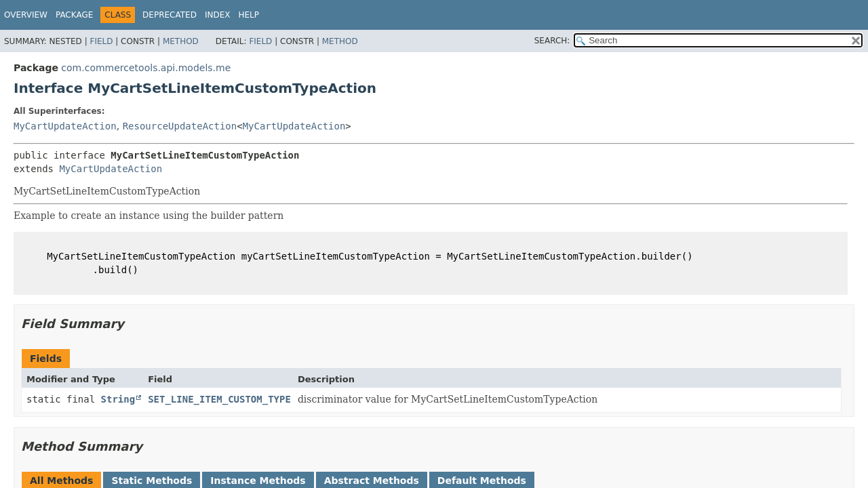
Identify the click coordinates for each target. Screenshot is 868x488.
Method (181, 41)
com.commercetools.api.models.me (146, 68)
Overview (26, 15)
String (118, 399)
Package (74, 15)
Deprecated (170, 15)
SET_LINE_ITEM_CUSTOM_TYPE (219, 399)
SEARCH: (552, 41)
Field (101, 41)
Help (249, 15)
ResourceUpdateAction (180, 126)
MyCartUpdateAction (65, 126)
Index (218, 15)
